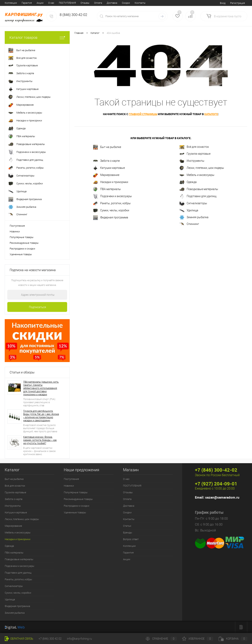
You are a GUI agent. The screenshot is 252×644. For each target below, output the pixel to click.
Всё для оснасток (194, 147)
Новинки (15, 231)
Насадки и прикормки (111, 182)
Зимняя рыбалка (194, 217)
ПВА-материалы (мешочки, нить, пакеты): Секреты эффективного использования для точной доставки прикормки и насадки (41, 388)
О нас (8, 3)
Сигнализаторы (193, 203)
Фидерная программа (111, 218)
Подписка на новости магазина (33, 270)
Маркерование (106, 175)
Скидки (82, 3)
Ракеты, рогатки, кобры (112, 203)
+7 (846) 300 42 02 (50, 639)
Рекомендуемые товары (24, 243)
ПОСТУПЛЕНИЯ (24, 3)
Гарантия (128, 553)
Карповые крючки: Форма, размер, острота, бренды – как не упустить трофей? (40, 440)
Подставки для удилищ (198, 196)
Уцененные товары (21, 254)
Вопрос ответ (140, 3)
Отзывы (41, 3)
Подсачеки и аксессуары (113, 196)
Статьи (111, 3)
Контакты (97, 3)
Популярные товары (22, 237)
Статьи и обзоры (22, 372)
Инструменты (192, 161)
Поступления (17, 226)
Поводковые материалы (199, 189)
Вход (223, 3)
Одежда (188, 182)
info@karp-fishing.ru (79, 639)
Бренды (123, 3)
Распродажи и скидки (22, 249)
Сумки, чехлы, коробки (111, 211)
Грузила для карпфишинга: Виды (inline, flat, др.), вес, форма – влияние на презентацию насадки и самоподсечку (41, 416)
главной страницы (143, 114)
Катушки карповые (109, 168)
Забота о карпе (106, 161)
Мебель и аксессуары (197, 175)
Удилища (189, 211)
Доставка (68, 3)
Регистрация (238, 3)
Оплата (55, 3)
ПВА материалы (107, 189)
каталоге (211, 114)
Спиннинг (189, 224)
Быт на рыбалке (107, 147)
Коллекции (129, 546)
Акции (127, 559)
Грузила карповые (195, 154)
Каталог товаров (37, 37)
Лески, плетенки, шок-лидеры (202, 168)
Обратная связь (19, 639)
